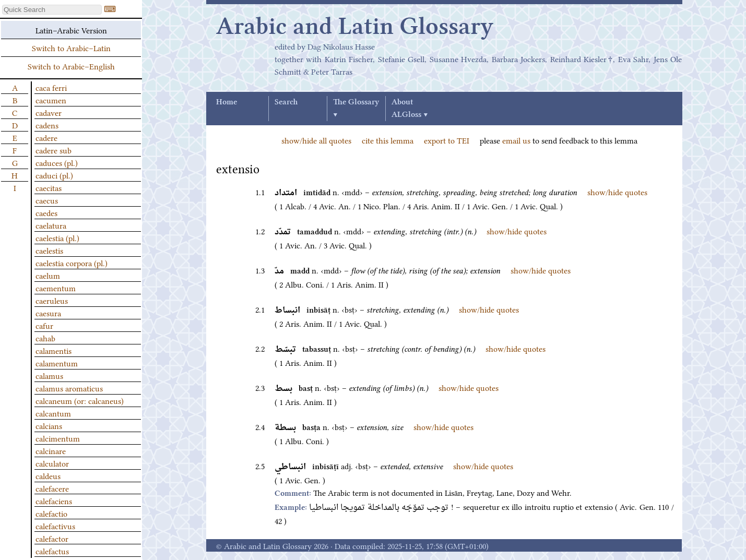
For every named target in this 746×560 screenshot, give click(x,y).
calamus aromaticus (69, 388)
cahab (45, 338)
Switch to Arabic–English (71, 66)
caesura (48, 313)
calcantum (53, 413)
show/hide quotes (617, 192)
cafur (44, 325)
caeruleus (52, 300)
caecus (47, 200)
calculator (52, 463)
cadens (47, 125)
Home (227, 102)
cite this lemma (388, 140)
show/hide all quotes (316, 140)
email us (516, 140)
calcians (49, 425)
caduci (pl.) (54, 175)
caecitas (49, 187)
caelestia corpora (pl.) (72, 263)
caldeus (48, 475)
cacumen (51, 100)
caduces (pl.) (57, 162)
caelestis (49, 250)
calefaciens (54, 501)
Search (286, 102)
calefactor (52, 538)
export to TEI (447, 140)
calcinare (51, 450)
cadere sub (54, 150)
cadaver (49, 112)
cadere (46, 137)
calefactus (52, 551)
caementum (56, 288)
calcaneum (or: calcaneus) (80, 400)
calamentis (54, 350)
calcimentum (58, 438)
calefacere (52, 488)
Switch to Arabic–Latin (71, 47)
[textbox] (52, 10)
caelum (48, 275)
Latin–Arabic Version (71, 30)
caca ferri (51, 87)
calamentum (57, 363)
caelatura (51, 225)
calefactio (51, 513)
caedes (46, 212)
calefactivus (55, 526)
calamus (49, 375)
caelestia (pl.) (57, 237)
